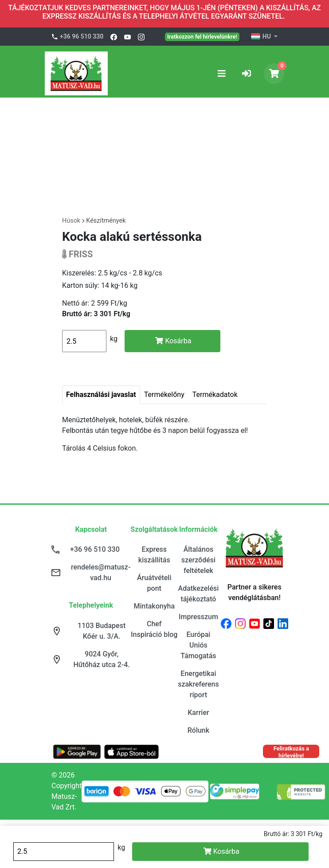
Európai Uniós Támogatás (198, 645)
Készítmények (106, 221)
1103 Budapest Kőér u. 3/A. (102, 631)
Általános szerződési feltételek (198, 560)
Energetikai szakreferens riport (198, 684)
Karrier (198, 713)
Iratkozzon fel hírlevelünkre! (202, 36)
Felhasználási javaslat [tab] (101, 395)
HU (261, 37)
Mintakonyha (154, 606)
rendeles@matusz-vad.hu (101, 572)
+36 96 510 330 (82, 36)
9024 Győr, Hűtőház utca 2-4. (102, 659)
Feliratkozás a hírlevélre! (291, 752)
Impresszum (198, 617)
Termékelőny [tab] (164, 395)
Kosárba (173, 341)
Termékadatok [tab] (215, 395)
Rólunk (198, 730)
